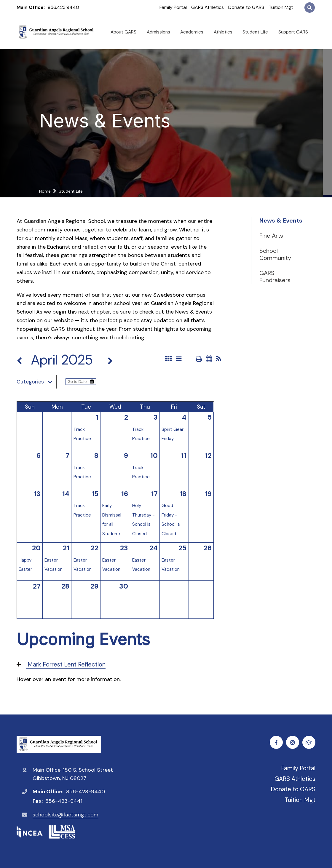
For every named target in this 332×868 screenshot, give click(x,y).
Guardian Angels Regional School (59, 744)
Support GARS (296, 32)
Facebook (276, 742)
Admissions (161, 32)
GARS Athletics (207, 7)
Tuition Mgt (281, 7)
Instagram (293, 742)
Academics (194, 32)
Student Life (258, 32)
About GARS (126, 32)
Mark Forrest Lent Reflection (61, 664)
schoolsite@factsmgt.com (66, 815)
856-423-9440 (86, 792)
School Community (275, 254)
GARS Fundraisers (275, 276)
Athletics (225, 32)
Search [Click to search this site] (310, 8)
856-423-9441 (64, 801)
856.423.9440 (63, 7)
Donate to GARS (246, 7)
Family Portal (173, 7)
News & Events (281, 220)
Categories (36, 382)
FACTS (309, 742)
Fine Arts (271, 236)
